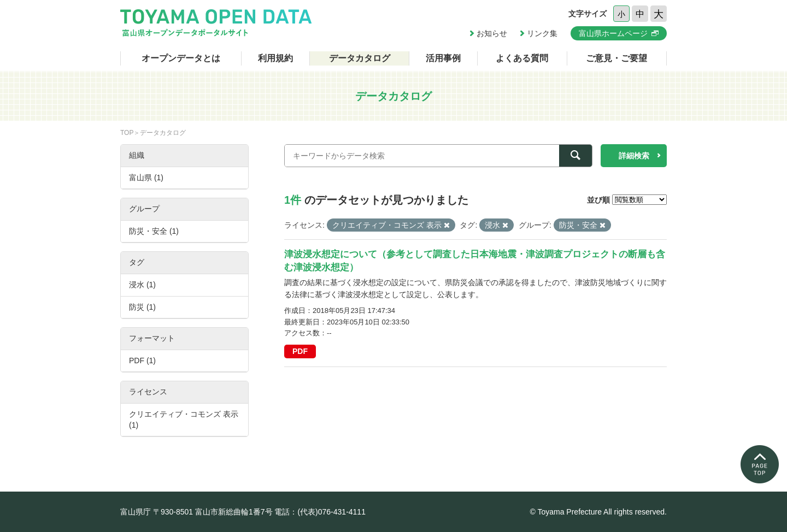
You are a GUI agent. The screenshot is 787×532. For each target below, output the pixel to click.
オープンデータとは (181, 58)
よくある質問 (522, 58)
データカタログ (360, 58)
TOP (127, 133)
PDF (300, 351)
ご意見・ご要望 (616, 58)
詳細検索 (634, 156)
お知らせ (492, 33)
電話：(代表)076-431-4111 (320, 512)
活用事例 (443, 58)
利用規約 (275, 58)
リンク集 (542, 33)
